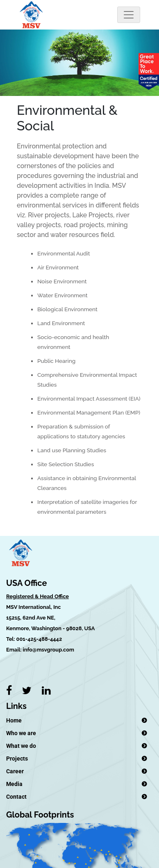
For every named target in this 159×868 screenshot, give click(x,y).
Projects (17, 759)
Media (14, 784)
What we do (21, 746)
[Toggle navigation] (129, 15)
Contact (16, 797)
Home (14, 720)
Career (15, 771)
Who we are (21, 733)
